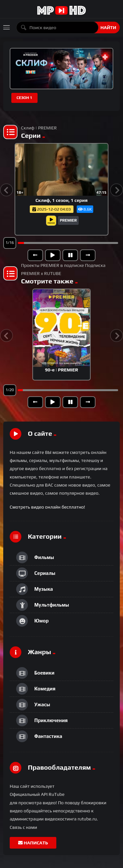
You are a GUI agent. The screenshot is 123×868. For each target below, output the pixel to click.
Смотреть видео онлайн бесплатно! (47, 507)
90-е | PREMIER (62, 370)
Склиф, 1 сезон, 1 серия (61, 200)
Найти (108, 27)
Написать (33, 843)
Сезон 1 (24, 98)
